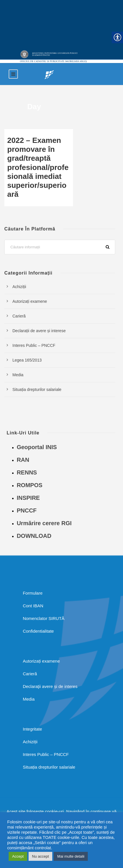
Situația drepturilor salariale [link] (37, 389)
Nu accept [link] (41, 856)
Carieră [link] (19, 316)
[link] (49, 74)
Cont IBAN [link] (33, 606)
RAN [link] (23, 460)
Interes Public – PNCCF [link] (34, 345)
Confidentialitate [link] (38, 631)
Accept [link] (18, 856)
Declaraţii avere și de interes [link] (50, 686)
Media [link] (18, 375)
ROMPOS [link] (30, 485)
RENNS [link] (27, 472)
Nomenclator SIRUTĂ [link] (44, 618)
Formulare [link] (33, 593)
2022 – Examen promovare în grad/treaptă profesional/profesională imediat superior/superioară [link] (38, 167)
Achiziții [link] (19, 287)
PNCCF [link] (27, 510)
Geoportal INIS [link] (37, 447)
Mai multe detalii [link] (71, 856)
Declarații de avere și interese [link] (39, 331)
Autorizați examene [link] (30, 301)
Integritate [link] (32, 729)
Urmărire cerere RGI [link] (44, 523)
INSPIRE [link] (28, 498)
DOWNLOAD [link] (34, 536)
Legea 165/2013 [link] (27, 360)
